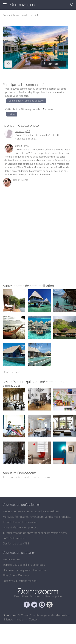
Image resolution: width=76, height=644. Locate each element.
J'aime (8, 64)
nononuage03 (22, 131)
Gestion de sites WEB (16, 543)
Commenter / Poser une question (26, 101)
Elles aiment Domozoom (17, 575)
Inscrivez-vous (11, 559)
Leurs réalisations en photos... (21, 527)
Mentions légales (15, 619)
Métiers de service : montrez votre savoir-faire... (32, 511)
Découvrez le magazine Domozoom (24, 570)
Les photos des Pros (24, 15)
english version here (54, 533)
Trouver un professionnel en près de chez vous (27, 477)
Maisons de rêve (11, 372)
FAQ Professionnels (15, 538)
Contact (34, 619)
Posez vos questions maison (20, 581)
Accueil (6, 15)
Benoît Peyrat (22, 146)
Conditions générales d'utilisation (50, 615)
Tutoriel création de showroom (21, 533)
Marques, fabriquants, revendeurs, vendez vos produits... (37, 517)
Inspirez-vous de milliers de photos (24, 565)
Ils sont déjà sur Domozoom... (21, 522)
